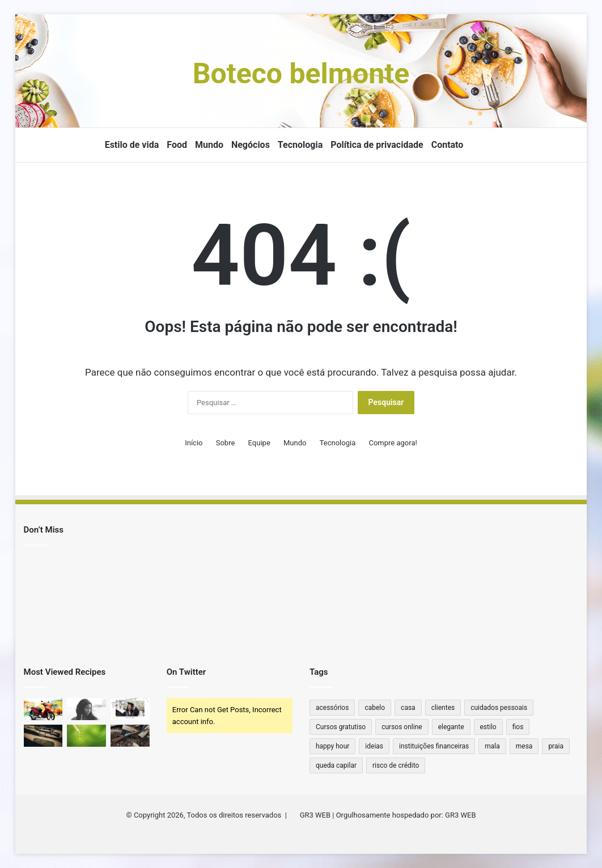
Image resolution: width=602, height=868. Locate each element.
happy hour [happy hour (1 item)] (332, 746)
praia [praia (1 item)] (556, 746)
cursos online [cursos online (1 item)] (402, 727)
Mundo (209, 145)
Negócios (251, 145)
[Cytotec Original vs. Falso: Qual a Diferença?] (86, 709)
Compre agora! (393, 443)
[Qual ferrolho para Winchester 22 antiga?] (130, 736)
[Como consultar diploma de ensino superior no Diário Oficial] (130, 709)
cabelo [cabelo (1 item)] (375, 708)
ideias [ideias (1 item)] (374, 746)
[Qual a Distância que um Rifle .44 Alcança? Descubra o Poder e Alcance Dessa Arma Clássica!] (43, 736)
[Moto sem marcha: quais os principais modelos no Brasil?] (43, 709)
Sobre (226, 443)
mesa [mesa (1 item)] (524, 746)
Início (194, 443)
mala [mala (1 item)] (492, 746)
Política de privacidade (377, 145)
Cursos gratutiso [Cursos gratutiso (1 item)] (341, 727)
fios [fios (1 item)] (518, 727)
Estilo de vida (132, 145)
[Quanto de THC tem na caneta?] (86, 736)
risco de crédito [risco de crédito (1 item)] (396, 765)
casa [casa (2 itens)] (408, 708)
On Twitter (186, 672)
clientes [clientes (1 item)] (443, 708)
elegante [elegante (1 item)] (451, 727)
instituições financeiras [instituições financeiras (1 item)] (434, 746)
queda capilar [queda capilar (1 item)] (336, 765)
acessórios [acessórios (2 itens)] (332, 708)
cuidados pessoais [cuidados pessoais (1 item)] (499, 708)
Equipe (259, 443)
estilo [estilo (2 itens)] (488, 727)
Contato (448, 145)
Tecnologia (300, 145)
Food (177, 145)
